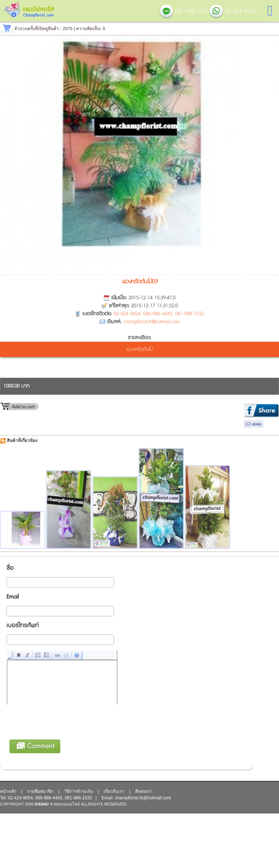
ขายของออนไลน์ (65, 804)
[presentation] (62, 734)
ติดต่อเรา (144, 791)
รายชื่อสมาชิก (40, 791)
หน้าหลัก (8, 791)
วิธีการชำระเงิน (79, 791)
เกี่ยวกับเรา (114, 791)
